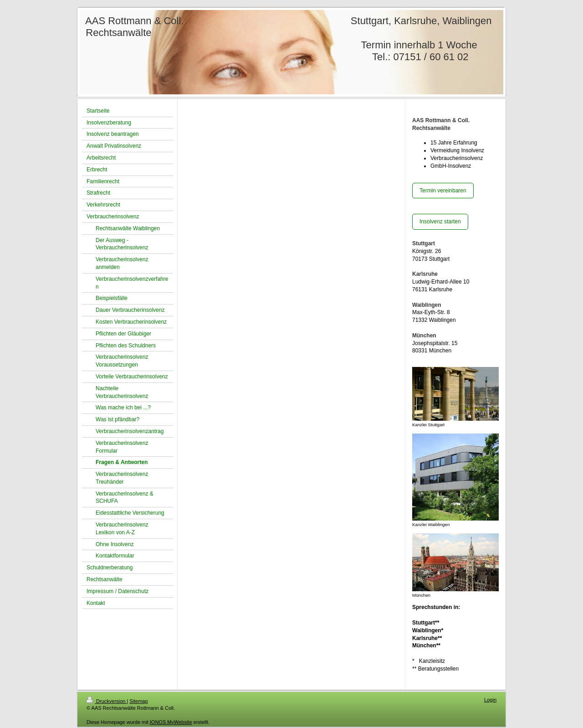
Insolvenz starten (440, 222)
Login (490, 700)
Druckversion (107, 701)
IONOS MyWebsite (171, 722)
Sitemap (138, 701)
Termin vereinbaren (443, 191)
